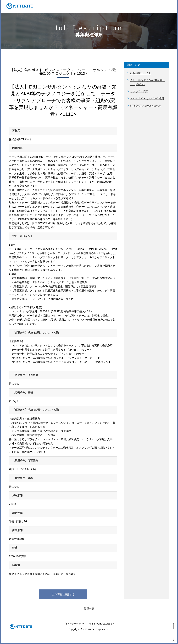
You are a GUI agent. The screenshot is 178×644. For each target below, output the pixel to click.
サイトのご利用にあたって (102, 624)
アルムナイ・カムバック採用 (147, 98)
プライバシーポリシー (74, 624)
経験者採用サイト (141, 73)
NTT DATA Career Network (146, 106)
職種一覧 (89, 609)
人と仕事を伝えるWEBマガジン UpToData (147, 82)
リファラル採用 (139, 92)
